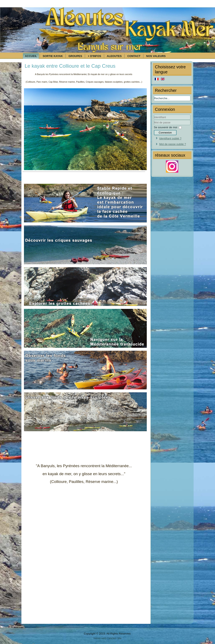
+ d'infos (94, 56)
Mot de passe (154, 125)
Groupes (75, 56)
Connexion (165, 133)
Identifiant (154, 120)
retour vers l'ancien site (107, 638)
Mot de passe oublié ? (172, 144)
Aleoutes (114, 56)
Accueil (31, 56)
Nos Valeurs (156, 56)
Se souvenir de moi (166, 127)
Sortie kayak (53, 56)
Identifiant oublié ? (170, 138)
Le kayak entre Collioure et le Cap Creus (70, 66)
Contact (134, 56)
